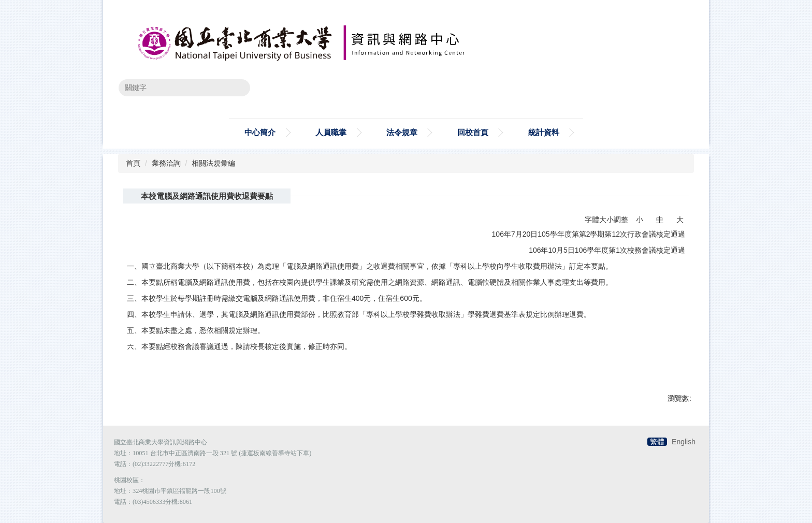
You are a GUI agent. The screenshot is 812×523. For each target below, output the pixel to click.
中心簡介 (260, 132)
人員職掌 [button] (331, 132)
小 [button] (640, 220)
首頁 (133, 163)
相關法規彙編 (213, 163)
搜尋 (236, 88)
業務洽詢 (166, 163)
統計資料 (544, 132)
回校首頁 (473, 132)
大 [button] (680, 220)
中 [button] (660, 220)
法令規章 (402, 132)
